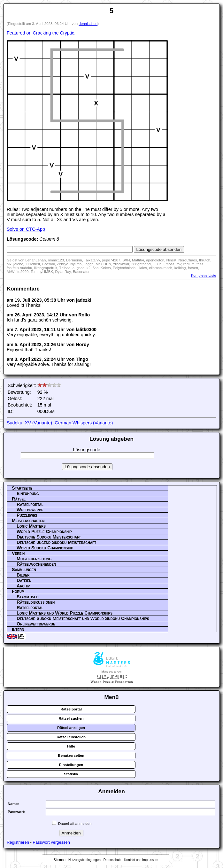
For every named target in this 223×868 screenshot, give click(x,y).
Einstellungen (71, 765)
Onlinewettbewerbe (36, 624)
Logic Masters (31, 526)
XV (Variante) (38, 423)
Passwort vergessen (51, 842)
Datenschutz (112, 860)
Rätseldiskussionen (36, 602)
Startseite (22, 488)
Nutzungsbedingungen (85, 860)
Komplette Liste (204, 275)
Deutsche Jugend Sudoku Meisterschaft (56, 542)
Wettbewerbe (30, 510)
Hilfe (71, 746)
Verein (18, 553)
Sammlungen (24, 570)
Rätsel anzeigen (71, 728)
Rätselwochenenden (36, 564)
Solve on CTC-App (26, 229)
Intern (18, 629)
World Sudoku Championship (45, 548)
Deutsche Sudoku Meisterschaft (49, 537)
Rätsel (19, 499)
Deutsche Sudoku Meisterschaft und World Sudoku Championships (83, 618)
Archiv (23, 586)
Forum (18, 591)
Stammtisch (28, 597)
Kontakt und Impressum (141, 860)
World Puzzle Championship (44, 531)
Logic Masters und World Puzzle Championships (65, 613)
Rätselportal (30, 504)
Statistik (71, 774)
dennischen (88, 24)
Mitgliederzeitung (34, 559)
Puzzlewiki (27, 515)
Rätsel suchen (71, 718)
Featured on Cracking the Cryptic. (41, 33)
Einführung (28, 493)
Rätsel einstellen (71, 737)
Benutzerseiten (71, 756)
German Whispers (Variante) (84, 423)
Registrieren (18, 842)
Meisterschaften (28, 521)
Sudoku (15, 423)
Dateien (24, 580)
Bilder (23, 575)
